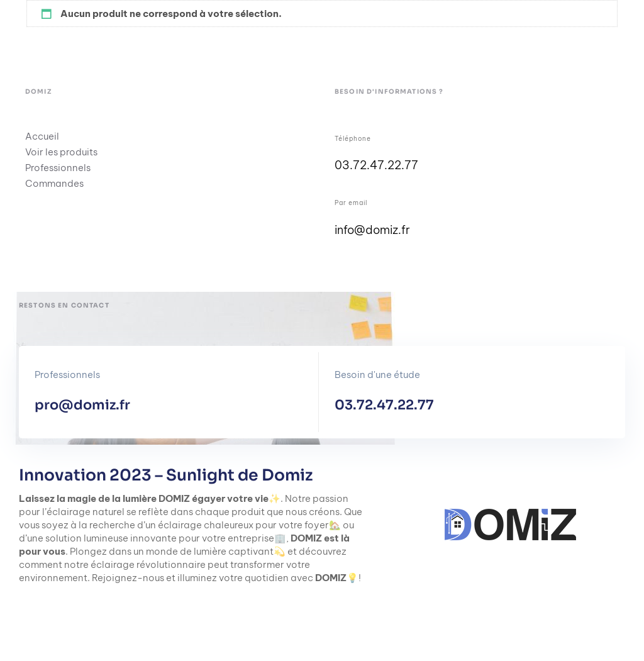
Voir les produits (61, 152)
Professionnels (58, 168)
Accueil (42, 136)
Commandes (54, 183)
